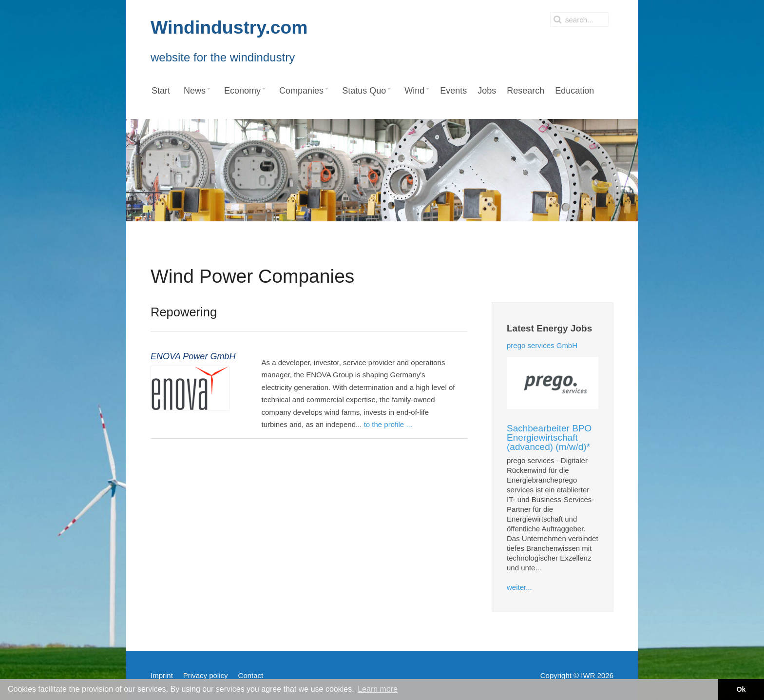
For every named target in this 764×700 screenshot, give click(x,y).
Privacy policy (206, 675)
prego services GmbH (542, 345)
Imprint (162, 675)
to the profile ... (388, 424)
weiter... (519, 587)
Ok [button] (741, 689)
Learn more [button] (378, 689)
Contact (251, 675)
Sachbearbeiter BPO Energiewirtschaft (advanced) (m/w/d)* (549, 437)
